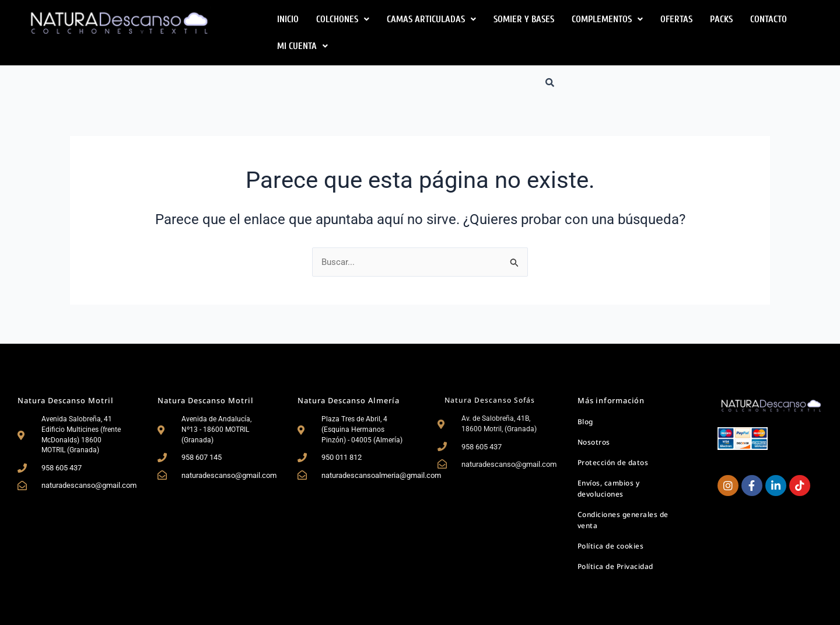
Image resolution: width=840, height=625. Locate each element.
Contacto (769, 19)
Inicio (288, 19)
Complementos (607, 19)
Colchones (343, 19)
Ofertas (676, 19)
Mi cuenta (302, 46)
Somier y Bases (524, 19)
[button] (343, 19)
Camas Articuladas (431, 19)
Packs (721, 19)
